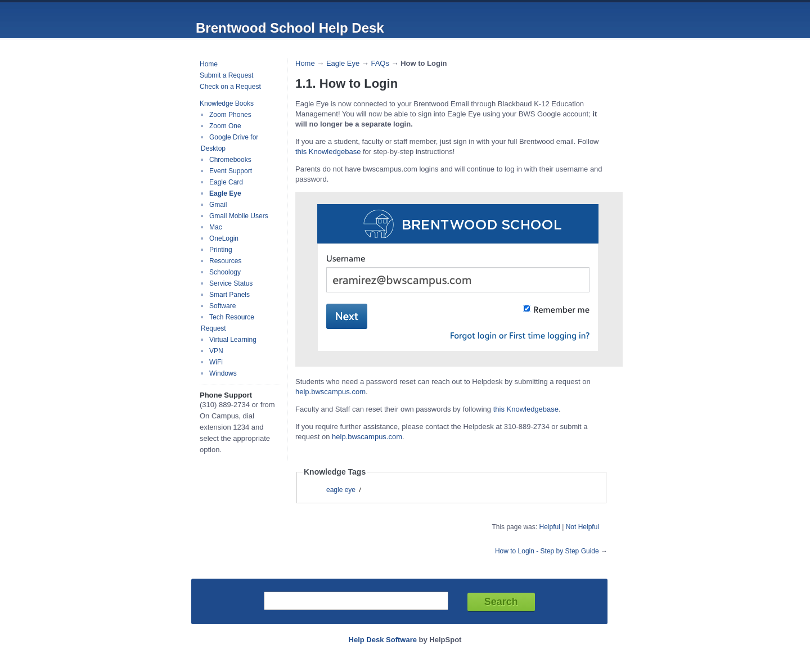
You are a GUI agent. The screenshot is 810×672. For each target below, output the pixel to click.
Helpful (549, 527)
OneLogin (224, 238)
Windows (223, 373)
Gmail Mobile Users (239, 216)
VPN (216, 351)
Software (222, 306)
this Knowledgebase (328, 152)
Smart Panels (229, 295)
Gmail (218, 205)
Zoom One (225, 126)
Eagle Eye (225, 193)
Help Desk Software (383, 640)
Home (209, 64)
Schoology (225, 272)
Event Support (231, 171)
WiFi (216, 362)
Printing (221, 250)
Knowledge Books (227, 103)
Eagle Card (226, 182)
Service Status (231, 283)
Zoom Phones (230, 115)
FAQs (380, 63)
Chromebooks (230, 160)
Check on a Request (230, 87)
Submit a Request (226, 75)
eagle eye (341, 490)
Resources (225, 261)
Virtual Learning (233, 340)
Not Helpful (582, 527)
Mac (216, 227)
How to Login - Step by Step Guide (547, 551)
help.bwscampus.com (330, 392)
